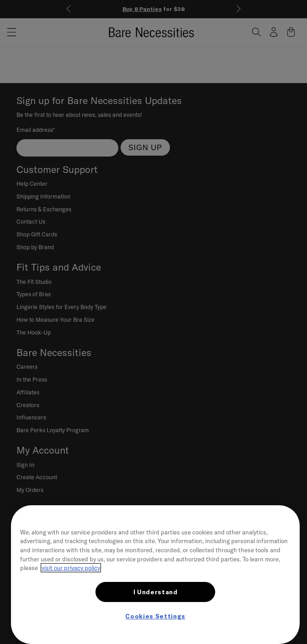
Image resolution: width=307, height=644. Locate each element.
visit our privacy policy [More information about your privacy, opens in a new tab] (71, 568)
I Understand (156, 592)
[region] (155, 575)
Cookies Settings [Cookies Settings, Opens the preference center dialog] (155, 616)
